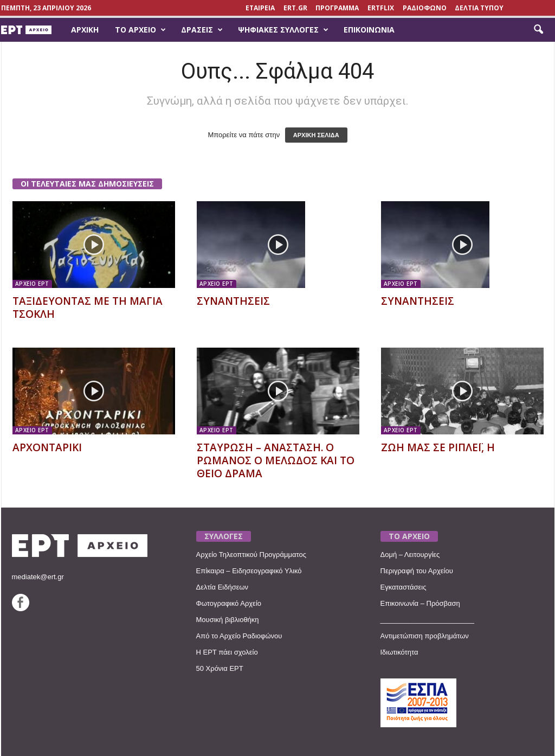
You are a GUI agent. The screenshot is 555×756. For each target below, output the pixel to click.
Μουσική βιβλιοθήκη (228, 620)
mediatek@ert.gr (38, 577)
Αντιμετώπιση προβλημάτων (425, 636)
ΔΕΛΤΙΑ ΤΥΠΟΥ (479, 8)
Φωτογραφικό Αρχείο (229, 603)
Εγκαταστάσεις (404, 587)
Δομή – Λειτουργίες (410, 555)
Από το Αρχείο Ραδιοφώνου (239, 636)
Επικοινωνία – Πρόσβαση (420, 603)
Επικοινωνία (369, 30)
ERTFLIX (381, 8)
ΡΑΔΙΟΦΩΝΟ (425, 8)
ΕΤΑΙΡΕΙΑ (260, 8)
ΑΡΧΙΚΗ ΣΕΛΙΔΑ (316, 135)
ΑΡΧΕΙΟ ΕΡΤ (32, 284)
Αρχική (85, 30)
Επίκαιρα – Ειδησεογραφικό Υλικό (249, 571)
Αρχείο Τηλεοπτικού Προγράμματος (251, 555)
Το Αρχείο (140, 30)
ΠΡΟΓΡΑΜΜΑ (337, 8)
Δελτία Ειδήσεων (222, 587)
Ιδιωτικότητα (399, 652)
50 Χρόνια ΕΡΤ (220, 668)
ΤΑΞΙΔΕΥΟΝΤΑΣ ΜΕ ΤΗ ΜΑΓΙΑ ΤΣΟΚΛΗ (88, 307)
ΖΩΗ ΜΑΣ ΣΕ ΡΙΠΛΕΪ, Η (438, 447)
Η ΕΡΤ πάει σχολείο (227, 652)
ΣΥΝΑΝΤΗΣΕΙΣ (233, 301)
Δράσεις (202, 30)
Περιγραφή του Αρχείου (417, 571)
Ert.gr (295, 8)
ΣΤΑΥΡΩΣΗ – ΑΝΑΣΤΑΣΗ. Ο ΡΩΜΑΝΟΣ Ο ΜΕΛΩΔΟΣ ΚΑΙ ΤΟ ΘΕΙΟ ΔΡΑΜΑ (276, 460)
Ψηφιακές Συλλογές (283, 30)
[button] (538, 30)
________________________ (428, 620)
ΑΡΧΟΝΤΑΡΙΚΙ (47, 447)
